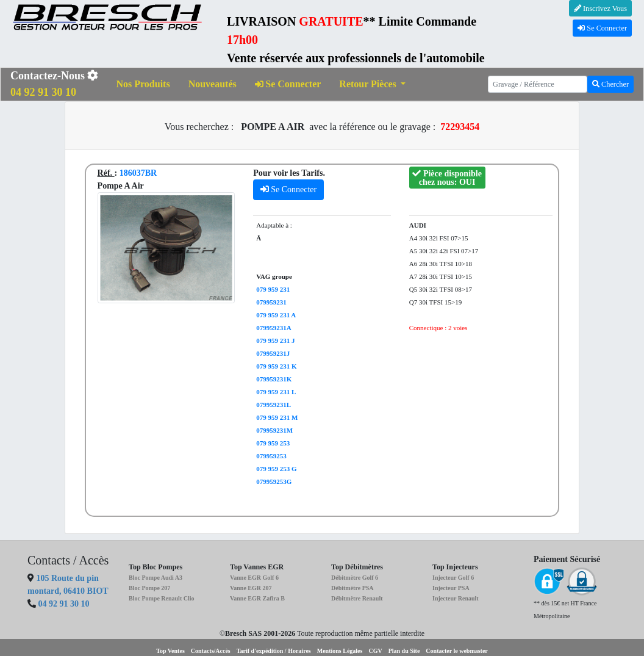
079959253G (274, 481)
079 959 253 (273, 443)
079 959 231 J (275, 341)
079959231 (271, 302)
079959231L (274, 405)
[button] (372, 85)
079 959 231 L (276, 392)
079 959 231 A (276, 315)
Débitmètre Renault (357, 598)
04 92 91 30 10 (64, 604)
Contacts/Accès (211, 651)
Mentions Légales (340, 651)
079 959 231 (273, 289)
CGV (375, 651)
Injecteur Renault (456, 598)
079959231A (274, 328)
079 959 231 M (277, 417)
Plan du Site (404, 651)
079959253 (271, 456)
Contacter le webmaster (456, 651)
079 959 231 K (276, 366)
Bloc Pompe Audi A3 (156, 578)
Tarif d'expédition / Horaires (274, 651)
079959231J (273, 353)
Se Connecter (602, 28)
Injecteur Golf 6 (453, 578)
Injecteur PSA (451, 588)
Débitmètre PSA (352, 588)
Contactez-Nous (54, 84)
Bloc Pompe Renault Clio (162, 598)
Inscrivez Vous (600, 9)
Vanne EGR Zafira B (257, 598)
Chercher (610, 84)
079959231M (274, 430)
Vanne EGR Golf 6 (254, 578)
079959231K (274, 379)
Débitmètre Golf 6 (355, 578)
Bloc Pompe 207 (149, 588)
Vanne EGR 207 (251, 588)
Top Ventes (170, 651)
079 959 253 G (276, 469)
